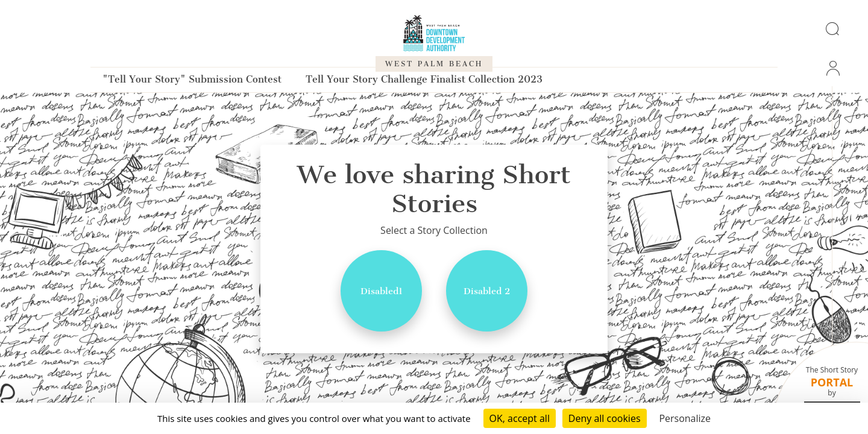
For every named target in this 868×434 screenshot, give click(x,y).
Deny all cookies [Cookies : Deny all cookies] (605, 418)
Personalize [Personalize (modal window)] (685, 418)
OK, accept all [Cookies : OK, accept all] (520, 418)
